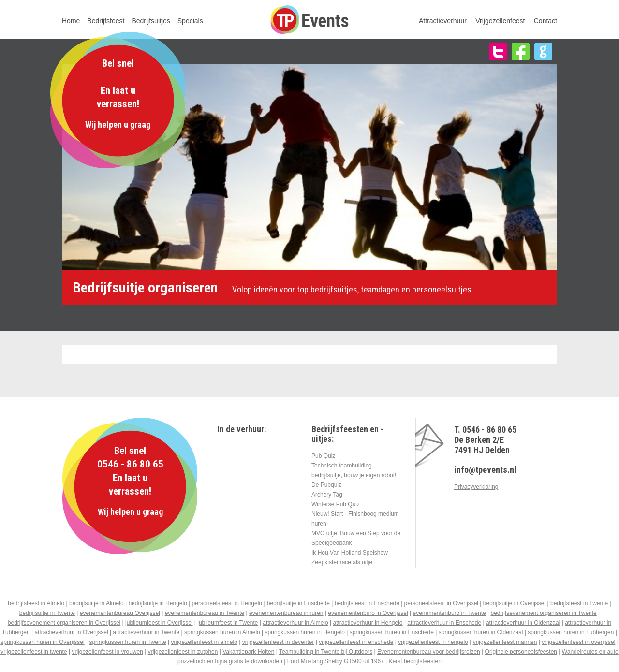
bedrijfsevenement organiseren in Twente (544, 613)
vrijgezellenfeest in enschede (356, 642)
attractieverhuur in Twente (146, 632)
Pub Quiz (323, 456)
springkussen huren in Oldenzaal (481, 632)
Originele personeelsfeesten (521, 652)
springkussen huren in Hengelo (305, 632)
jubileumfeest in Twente (228, 623)
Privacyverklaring (476, 487)
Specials (190, 21)
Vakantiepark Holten (248, 652)
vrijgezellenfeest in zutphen (183, 652)
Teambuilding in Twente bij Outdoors (326, 652)
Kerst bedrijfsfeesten (415, 661)
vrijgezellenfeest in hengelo (433, 642)
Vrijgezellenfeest (500, 21)
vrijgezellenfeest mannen (505, 642)
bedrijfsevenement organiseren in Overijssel (64, 623)
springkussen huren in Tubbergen (571, 632)
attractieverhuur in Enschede (444, 623)
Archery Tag (327, 495)
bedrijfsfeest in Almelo (36, 603)
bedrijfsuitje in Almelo (96, 603)
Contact (545, 21)
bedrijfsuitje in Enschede (298, 603)
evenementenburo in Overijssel (368, 613)
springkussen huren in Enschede (392, 632)
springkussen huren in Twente (127, 642)
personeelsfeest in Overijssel (441, 603)
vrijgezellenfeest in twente (34, 652)
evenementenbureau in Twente (205, 613)
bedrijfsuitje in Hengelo (157, 603)
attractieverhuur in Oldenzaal (523, 623)
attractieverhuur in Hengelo (368, 623)
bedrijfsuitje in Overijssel (514, 603)
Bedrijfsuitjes (151, 21)
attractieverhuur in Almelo (295, 623)
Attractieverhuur (443, 21)
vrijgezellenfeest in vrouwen (107, 652)
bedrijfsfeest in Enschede (367, 603)
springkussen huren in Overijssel (42, 642)
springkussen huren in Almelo (222, 632)
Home (71, 21)
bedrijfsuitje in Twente (47, 613)
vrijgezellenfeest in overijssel (578, 642)
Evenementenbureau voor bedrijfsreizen (429, 652)
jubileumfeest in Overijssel (159, 623)
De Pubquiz (326, 485)
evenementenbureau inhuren (286, 613)
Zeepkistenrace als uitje (342, 562)
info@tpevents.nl (485, 470)
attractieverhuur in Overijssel (72, 632)
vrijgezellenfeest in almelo (204, 642)
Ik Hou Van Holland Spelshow (350, 553)
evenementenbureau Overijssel (120, 613)
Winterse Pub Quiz (336, 504)
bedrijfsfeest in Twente (579, 603)
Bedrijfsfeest (106, 21)
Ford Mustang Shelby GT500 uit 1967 (336, 661)
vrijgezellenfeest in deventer (278, 642)
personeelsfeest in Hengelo (227, 603)
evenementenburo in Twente (450, 613)
